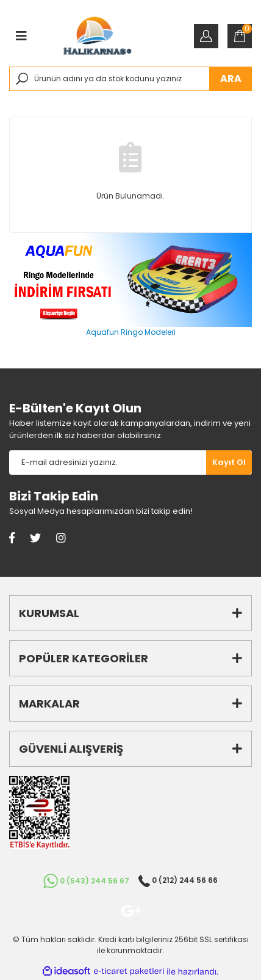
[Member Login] (206, 36)
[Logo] (97, 36)
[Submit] (229, 463)
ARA (231, 79)
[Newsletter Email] (108, 463)
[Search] (130, 79)
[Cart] (240, 36)
